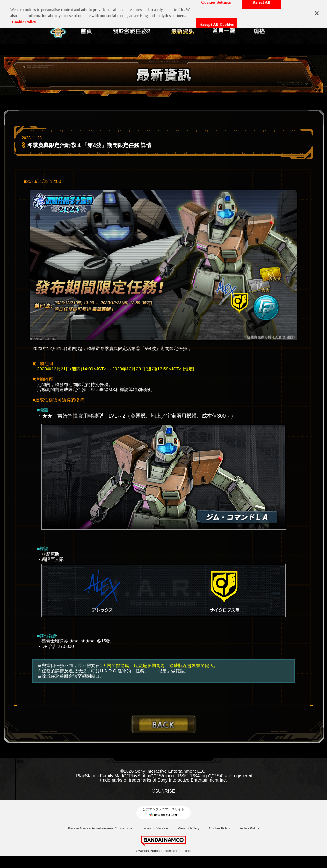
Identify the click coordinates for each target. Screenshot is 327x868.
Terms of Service (155, 828)
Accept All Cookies (217, 22)
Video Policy (249, 828)
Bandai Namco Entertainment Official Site (100, 828)
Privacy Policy (188, 828)
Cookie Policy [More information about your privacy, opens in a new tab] (24, 19)
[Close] (317, 10)
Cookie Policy (220, 828)
